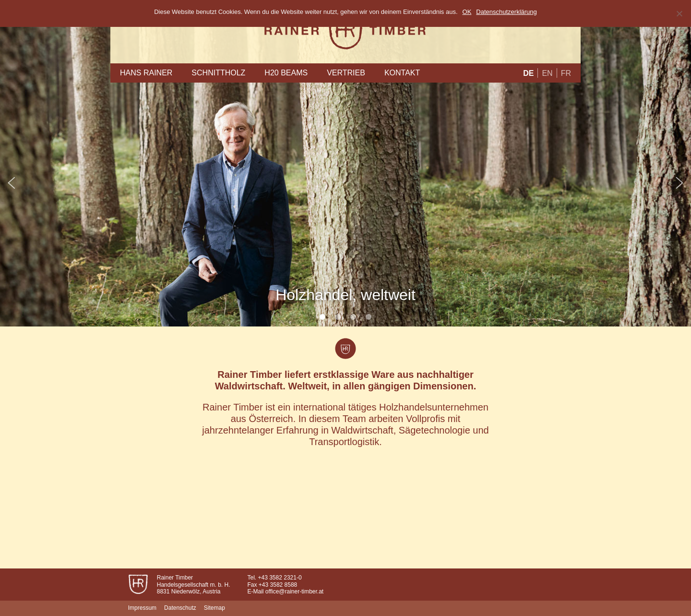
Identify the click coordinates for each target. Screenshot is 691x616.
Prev (12, 183)
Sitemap (214, 608)
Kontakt (402, 73)
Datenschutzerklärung (506, 12)
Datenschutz (180, 608)
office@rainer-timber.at (294, 592)
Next (679, 183)
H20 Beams (286, 73)
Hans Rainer (146, 73)
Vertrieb (346, 73)
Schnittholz (218, 73)
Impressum (142, 608)
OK (467, 12)
